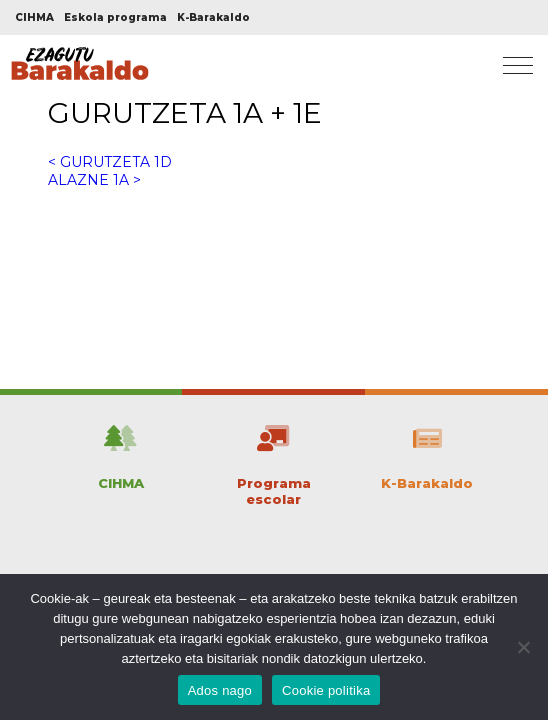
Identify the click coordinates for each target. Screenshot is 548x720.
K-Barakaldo (213, 17)
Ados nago (220, 690)
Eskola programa (115, 17)
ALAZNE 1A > (94, 180)
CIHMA (34, 17)
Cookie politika (326, 690)
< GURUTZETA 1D (110, 162)
